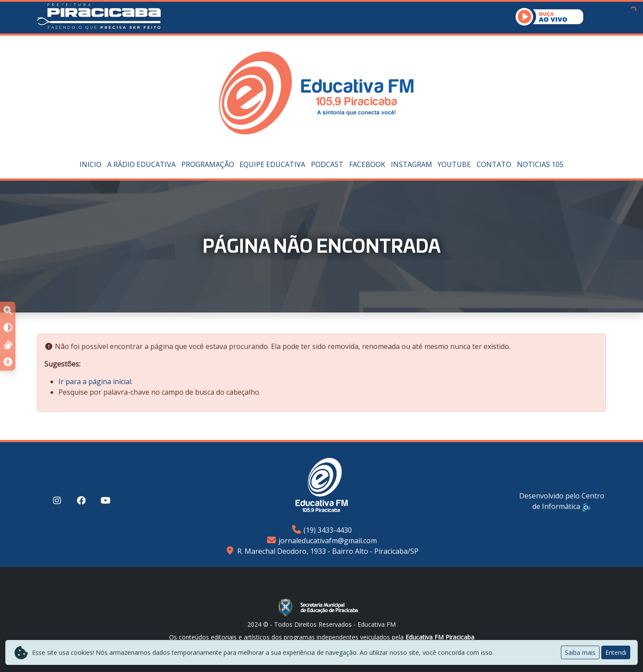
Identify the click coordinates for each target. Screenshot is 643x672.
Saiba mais (580, 652)
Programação (208, 164)
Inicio (90, 164)
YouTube (454, 164)
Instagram (412, 164)
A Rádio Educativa (141, 164)
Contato (494, 164)
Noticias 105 (540, 164)
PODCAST (327, 164)
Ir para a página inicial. (96, 381)
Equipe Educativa (272, 164)
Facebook (367, 164)
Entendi (616, 652)
